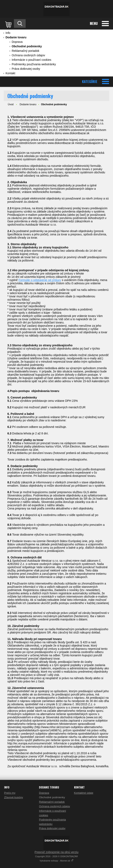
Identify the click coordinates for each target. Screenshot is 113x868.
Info (8, 33)
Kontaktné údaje (84, 793)
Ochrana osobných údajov (28, 55)
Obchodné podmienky (27, 46)
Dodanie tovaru (16, 37)
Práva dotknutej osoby (26, 69)
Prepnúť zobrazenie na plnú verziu (57, 852)
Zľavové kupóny (14, 797)
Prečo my (10, 793)
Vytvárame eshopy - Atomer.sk (56, 861)
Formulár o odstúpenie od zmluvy (40, 280)
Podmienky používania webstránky (34, 64)
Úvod (11, 104)
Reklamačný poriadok (26, 51)
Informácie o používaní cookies (31, 60)
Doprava (17, 42)
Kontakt (10, 73)
